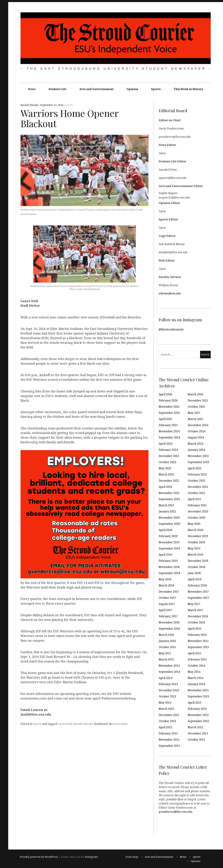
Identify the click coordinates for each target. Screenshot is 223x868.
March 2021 (166, 505)
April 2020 (165, 530)
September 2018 (169, 573)
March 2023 (166, 474)
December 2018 (198, 561)
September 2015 (198, 647)
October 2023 (167, 462)
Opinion (132, 89)
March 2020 (195, 530)
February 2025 (168, 425)
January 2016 (167, 641)
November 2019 (169, 542)
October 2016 (196, 622)
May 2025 (194, 413)
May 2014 (194, 672)
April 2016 (195, 629)
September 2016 (169, 629)
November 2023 (198, 456)
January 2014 (196, 684)
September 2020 (169, 524)
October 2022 (196, 481)
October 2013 (167, 696)
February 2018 (197, 585)
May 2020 (194, 524)
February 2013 (197, 709)
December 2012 (169, 715)
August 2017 (167, 604)
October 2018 (196, 567)
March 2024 (195, 444)
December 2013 (169, 690)
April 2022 (165, 487)
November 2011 (169, 740)
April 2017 (165, 610)
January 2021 (167, 511)
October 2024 (196, 431)
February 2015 (197, 659)
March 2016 (166, 635)
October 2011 (196, 740)
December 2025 (198, 400)
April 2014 (165, 678)
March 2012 (195, 727)
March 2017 (195, 610)
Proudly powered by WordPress (39, 857)
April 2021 (195, 499)
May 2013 (165, 703)
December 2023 (169, 456)
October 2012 (167, 721)
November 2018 (169, 567)
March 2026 (195, 394)
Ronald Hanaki (30, 105)
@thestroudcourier (171, 329)
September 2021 (169, 499)
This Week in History (188, 89)
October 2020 (196, 518)
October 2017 (167, 598)
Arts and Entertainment (96, 89)
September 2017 (198, 598)
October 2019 (196, 542)
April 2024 (165, 444)
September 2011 (169, 746)
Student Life (57, 89)
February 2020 (168, 536)
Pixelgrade (91, 857)
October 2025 (196, 407)
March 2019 (195, 555)
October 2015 (167, 647)
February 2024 (168, 450)
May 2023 (165, 468)
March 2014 (195, 678)
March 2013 (166, 709)
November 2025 (169, 407)
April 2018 (195, 579)
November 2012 (198, 715)
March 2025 (195, 419)
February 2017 (168, 616)
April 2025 (165, 419)
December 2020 (198, 511)
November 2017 (198, 592)
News (32, 89)
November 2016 (169, 622)
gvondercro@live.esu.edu (175, 812)
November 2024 (169, 431)
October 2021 (196, 493)
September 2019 (169, 548)
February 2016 (197, 635)
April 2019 (165, 555)
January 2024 (196, 450)
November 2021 (169, 493)
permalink (120, 724)
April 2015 (195, 653)
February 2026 (168, 400)
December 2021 (198, 487)
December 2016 (198, 616)
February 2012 (168, 733)
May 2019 (194, 548)
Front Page (132, 857)
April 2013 (195, 703)
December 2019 (198, 536)
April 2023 (195, 468)
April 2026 (165, 394)
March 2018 (166, 585)
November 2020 (169, 518)
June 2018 (194, 573)
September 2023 (198, 462)
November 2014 (169, 666)
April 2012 (165, 727)
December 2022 (169, 481)
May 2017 (194, 604)
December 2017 (169, 592)
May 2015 (165, 653)
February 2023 (197, 474)
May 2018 (165, 579)
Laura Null (65, 724)
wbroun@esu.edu (170, 293)
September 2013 (198, 696)
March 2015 (166, 659)
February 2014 (168, 684)
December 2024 (198, 425)
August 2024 (196, 437)
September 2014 (169, 672)
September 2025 (169, 413)
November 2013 (198, 690)
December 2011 (198, 733)
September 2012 (198, 721)
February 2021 (197, 505)
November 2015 (198, 641)
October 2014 (196, 666)
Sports (156, 89)
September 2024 (169, 437)
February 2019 (168, 561)
